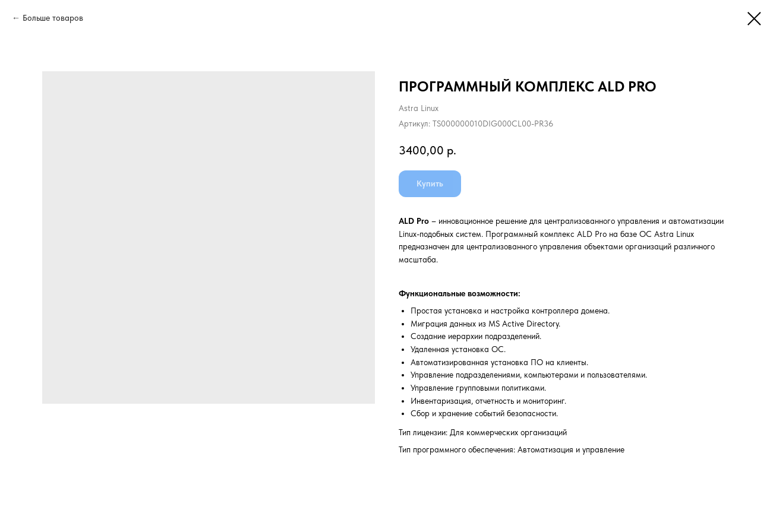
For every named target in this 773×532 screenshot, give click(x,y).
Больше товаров (53, 18)
